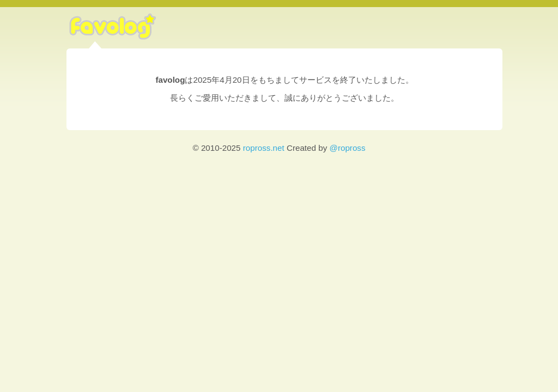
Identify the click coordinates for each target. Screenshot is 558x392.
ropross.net (264, 148)
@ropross (347, 148)
